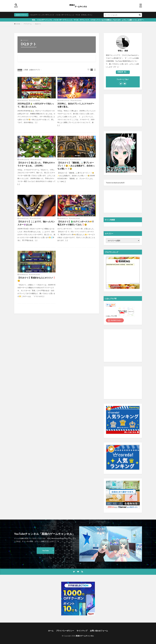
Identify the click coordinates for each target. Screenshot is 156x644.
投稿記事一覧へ (122, 72)
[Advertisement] (123, 110)
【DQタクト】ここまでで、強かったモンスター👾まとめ (36, 223)
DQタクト (38, 24)
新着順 (20, 70)
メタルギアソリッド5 (37, 15)
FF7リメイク (50, 15)
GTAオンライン (87, 15)
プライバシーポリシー (65, 631)
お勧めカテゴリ (35, 70)
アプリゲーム (28, 24)
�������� (134, 283)
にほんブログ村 (111, 316)
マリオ (78, 15)
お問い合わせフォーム (99, 631)
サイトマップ (82, 631)
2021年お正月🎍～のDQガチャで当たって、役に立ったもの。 (36, 105)
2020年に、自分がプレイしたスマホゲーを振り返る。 (76, 105)
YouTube (46, 550)
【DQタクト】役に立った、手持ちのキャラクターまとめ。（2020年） (36, 164)
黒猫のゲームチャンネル (85, 636)
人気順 (26, 70)
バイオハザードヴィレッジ (65, 15)
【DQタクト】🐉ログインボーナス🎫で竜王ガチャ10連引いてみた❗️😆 (76, 223)
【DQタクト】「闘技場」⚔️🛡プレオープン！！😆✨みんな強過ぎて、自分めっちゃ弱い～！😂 (76, 166)
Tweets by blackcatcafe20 (115, 183)
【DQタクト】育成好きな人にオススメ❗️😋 (36, 279)
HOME (18, 24)
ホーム (51, 631)
